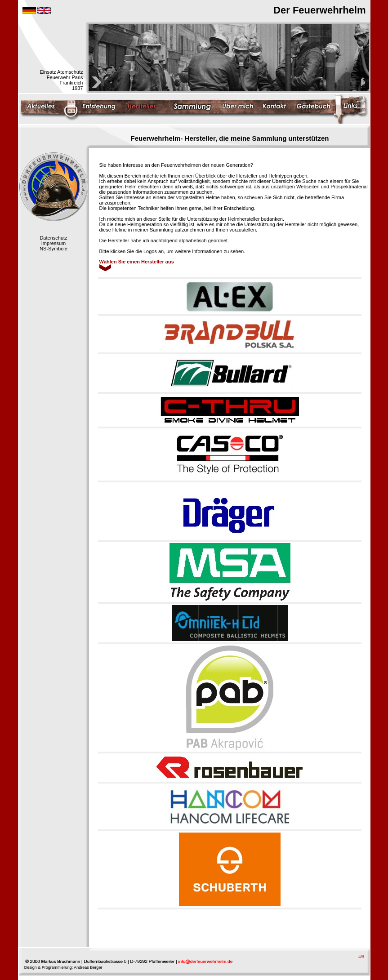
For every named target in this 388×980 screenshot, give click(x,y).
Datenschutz (53, 238)
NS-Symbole (54, 249)
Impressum (54, 243)
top (361, 956)
